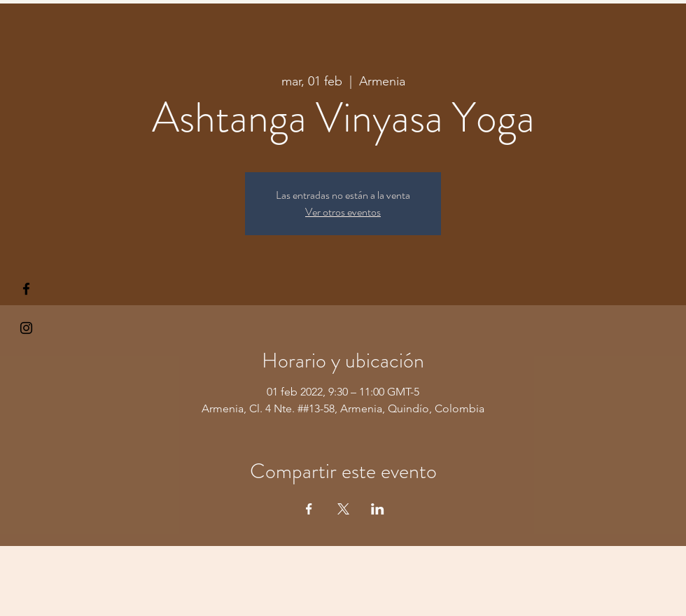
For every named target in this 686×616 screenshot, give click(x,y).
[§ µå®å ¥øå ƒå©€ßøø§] (26, 289)
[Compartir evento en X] (343, 509)
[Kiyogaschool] (26, 328)
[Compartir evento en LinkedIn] (378, 509)
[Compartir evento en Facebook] (309, 509)
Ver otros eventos (343, 212)
